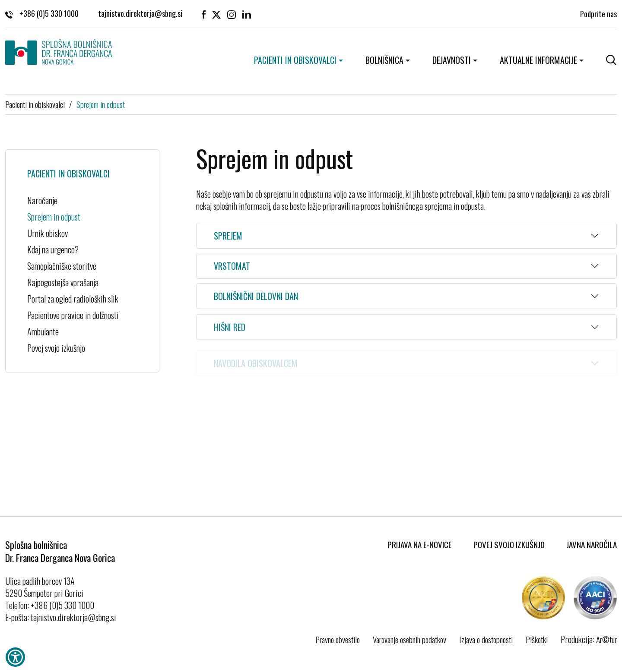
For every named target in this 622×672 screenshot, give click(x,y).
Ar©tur (606, 639)
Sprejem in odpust (101, 104)
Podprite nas (598, 13)
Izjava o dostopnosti (486, 639)
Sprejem (228, 236)
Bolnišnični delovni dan (256, 297)
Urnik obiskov (48, 233)
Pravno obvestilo (338, 639)
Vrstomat (232, 266)
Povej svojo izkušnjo (56, 348)
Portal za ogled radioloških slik (82, 299)
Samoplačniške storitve (62, 266)
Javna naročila (592, 544)
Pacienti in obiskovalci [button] (295, 60)
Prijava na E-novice (420, 544)
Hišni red (230, 330)
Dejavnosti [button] (452, 60)
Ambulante (43, 331)
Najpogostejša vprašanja (63, 282)
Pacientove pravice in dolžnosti (73, 315)
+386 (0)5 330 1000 (42, 13)
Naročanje (42, 200)
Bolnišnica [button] (384, 60)
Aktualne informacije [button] (538, 60)
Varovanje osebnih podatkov (409, 639)
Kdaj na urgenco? (53, 249)
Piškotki (537, 639)
